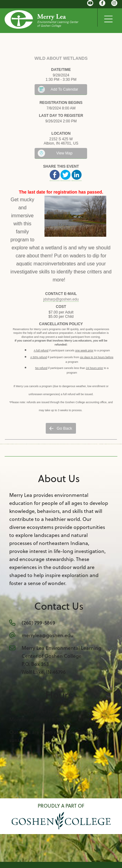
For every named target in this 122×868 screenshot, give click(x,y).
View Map (64, 153)
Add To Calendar (64, 89)
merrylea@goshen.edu (48, 635)
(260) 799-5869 (38, 623)
